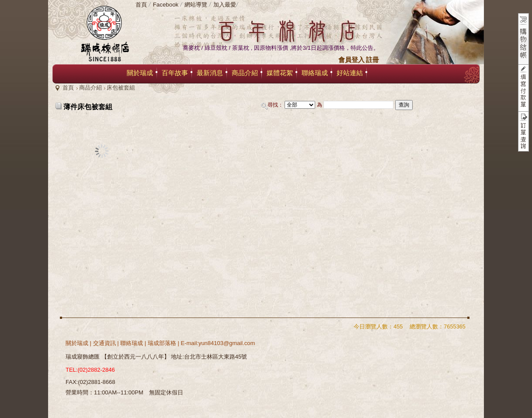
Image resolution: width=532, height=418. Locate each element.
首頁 (68, 88)
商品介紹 (90, 88)
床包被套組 (121, 88)
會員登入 (351, 60)
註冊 (372, 60)
